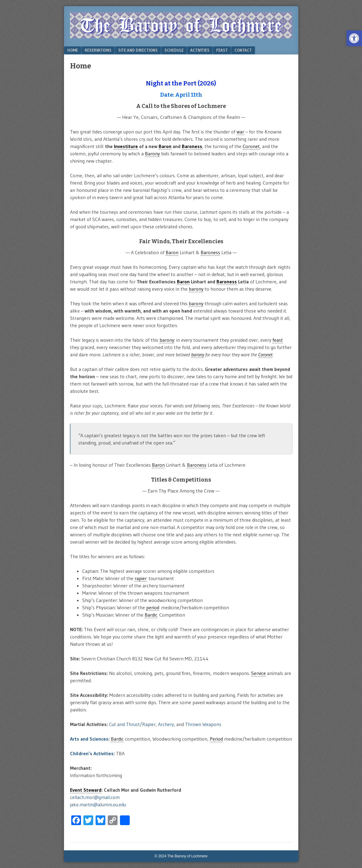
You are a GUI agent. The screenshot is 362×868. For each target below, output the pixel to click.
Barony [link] (152, 154)
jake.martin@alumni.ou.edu (98, 804)
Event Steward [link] (86, 790)
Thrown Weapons (203, 724)
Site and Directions (138, 50)
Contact (243, 50)
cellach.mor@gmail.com (95, 797)
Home (73, 50)
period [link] (153, 607)
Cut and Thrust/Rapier (132, 724)
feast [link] (278, 340)
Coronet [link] (251, 146)
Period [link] (216, 739)
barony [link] (196, 289)
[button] (354, 38)
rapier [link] (141, 578)
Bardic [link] (151, 615)
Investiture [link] (126, 146)
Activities (200, 50)
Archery (166, 724)
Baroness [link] (192, 146)
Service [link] (258, 673)
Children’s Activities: (92, 753)
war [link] (240, 132)
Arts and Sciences (89, 739)
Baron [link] (165, 146)
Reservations (98, 50)
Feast (222, 50)
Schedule (174, 50)
